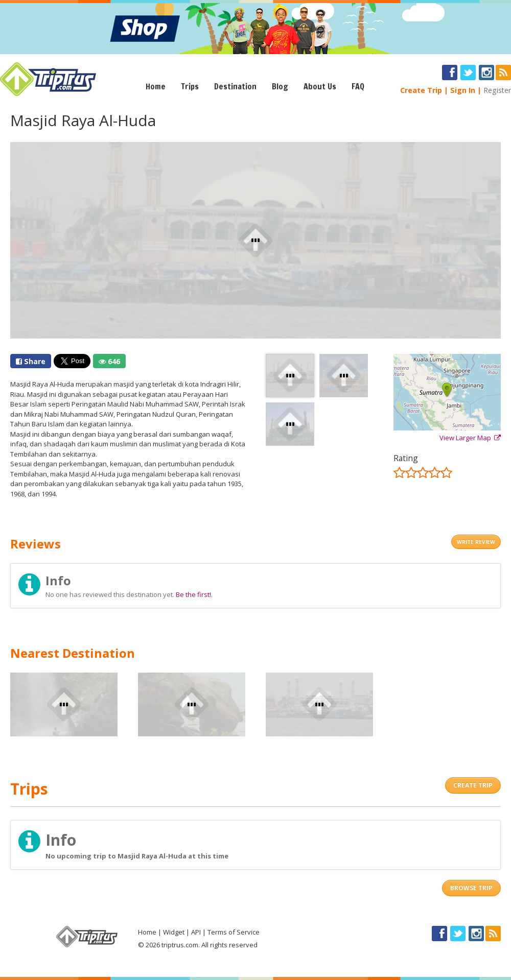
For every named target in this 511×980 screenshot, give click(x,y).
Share (31, 361)
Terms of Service (234, 932)
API (196, 932)
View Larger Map (470, 438)
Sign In (463, 90)
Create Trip (421, 90)
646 (109, 361)
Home (156, 86)
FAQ (358, 86)
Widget (174, 932)
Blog (280, 86)
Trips (190, 86)
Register (497, 90)
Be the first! (193, 594)
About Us (320, 86)
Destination (235, 86)
